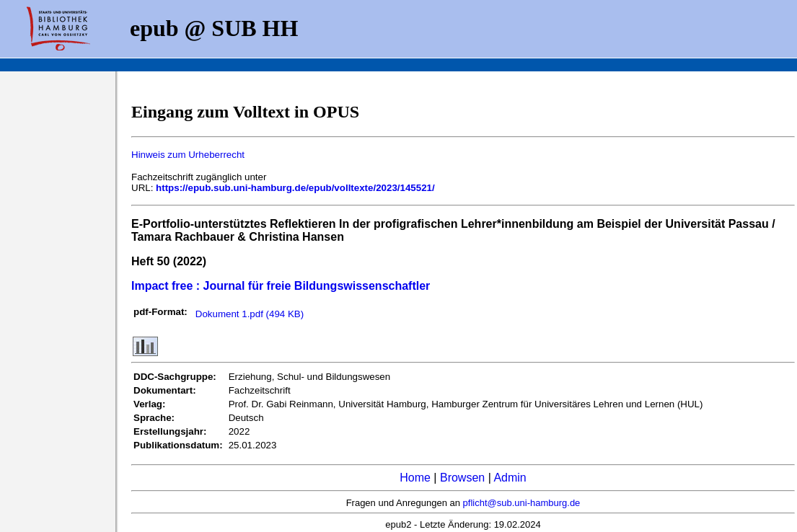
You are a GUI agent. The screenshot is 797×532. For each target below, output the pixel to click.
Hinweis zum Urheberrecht (188, 155)
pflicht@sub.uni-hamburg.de (522, 503)
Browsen (462, 478)
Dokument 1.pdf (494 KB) (250, 314)
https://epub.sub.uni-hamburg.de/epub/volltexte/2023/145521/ (295, 188)
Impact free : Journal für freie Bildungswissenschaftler (281, 286)
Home (415, 478)
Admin (510, 478)
